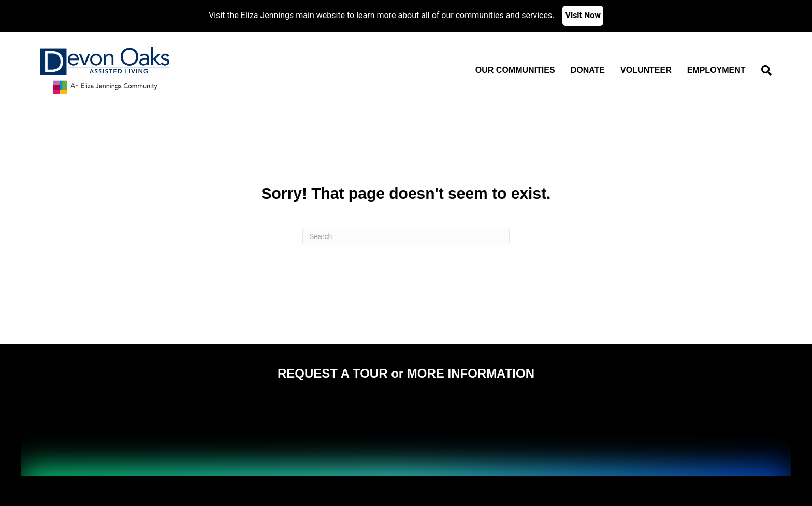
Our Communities (515, 70)
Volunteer (646, 70)
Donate (588, 70)
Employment (716, 70)
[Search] (763, 70)
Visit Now (583, 15)
